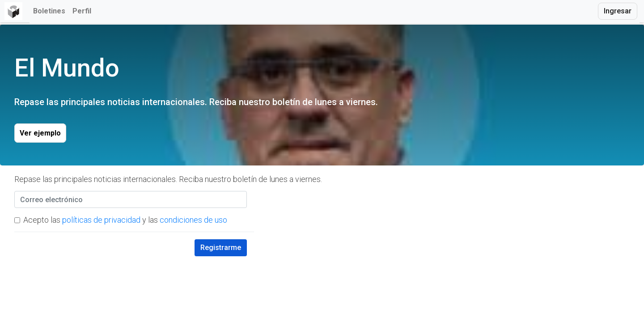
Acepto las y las (125, 220)
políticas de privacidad (101, 220)
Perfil (82, 11)
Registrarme (221, 248)
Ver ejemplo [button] (40, 133)
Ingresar (618, 11)
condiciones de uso (193, 220)
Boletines (49, 11)
